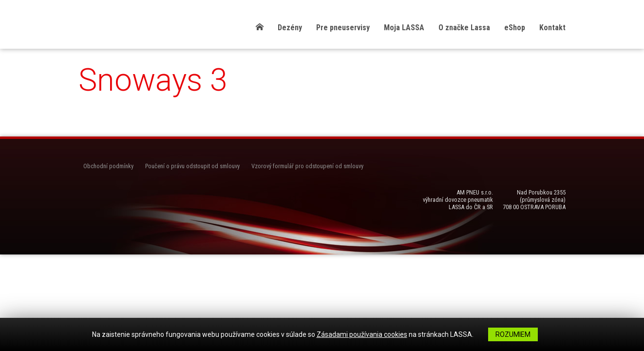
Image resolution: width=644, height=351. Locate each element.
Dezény (290, 28)
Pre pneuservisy (343, 28)
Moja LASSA (404, 28)
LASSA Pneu (134, 25)
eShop (515, 28)
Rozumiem (513, 334)
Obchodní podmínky (108, 166)
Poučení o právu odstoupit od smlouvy (192, 166)
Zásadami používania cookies (362, 334)
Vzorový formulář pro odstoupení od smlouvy (307, 166)
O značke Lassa (464, 28)
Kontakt (552, 28)
